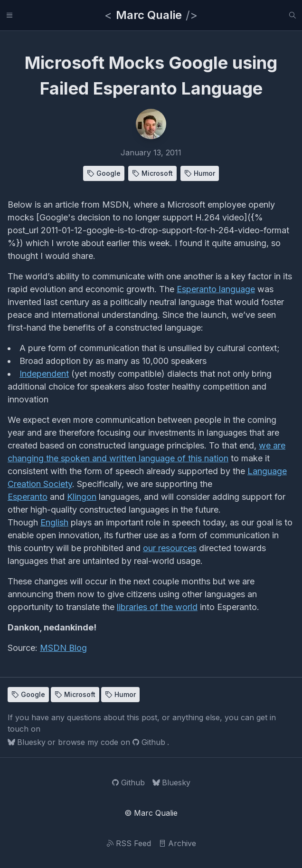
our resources (170, 548)
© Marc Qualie (151, 813)
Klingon (82, 497)
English (54, 522)
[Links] (9, 15)
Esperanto (28, 497)
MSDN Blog (63, 648)
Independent (44, 374)
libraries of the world (157, 607)
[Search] (293, 15)
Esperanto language (216, 289)
